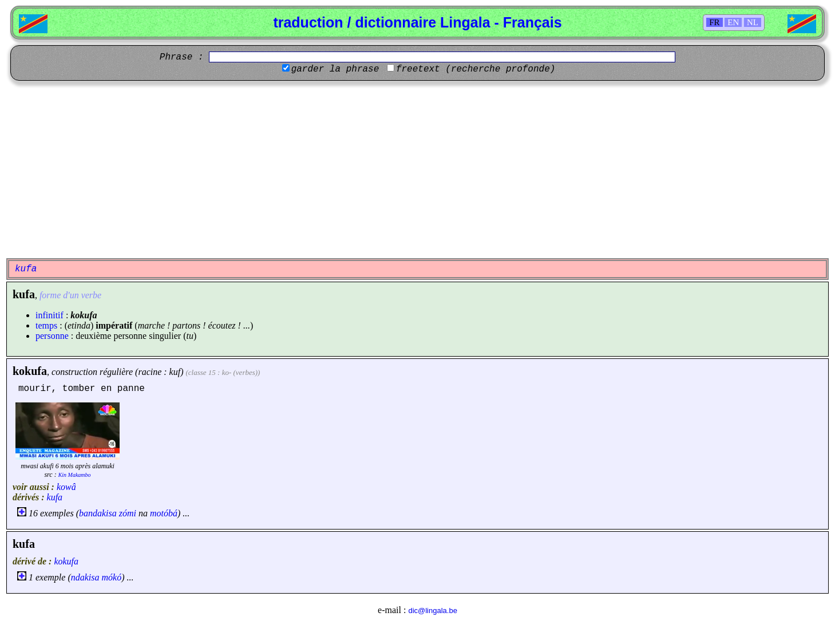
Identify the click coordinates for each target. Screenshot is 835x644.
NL (753, 22)
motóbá (164, 513)
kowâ (66, 487)
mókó (112, 577)
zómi (128, 513)
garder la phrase (335, 69)
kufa (55, 497)
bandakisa (98, 513)
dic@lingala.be (432, 611)
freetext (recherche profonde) (476, 69)
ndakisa (85, 577)
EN (733, 22)
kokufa (30, 371)
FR (714, 22)
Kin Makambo (75, 475)
